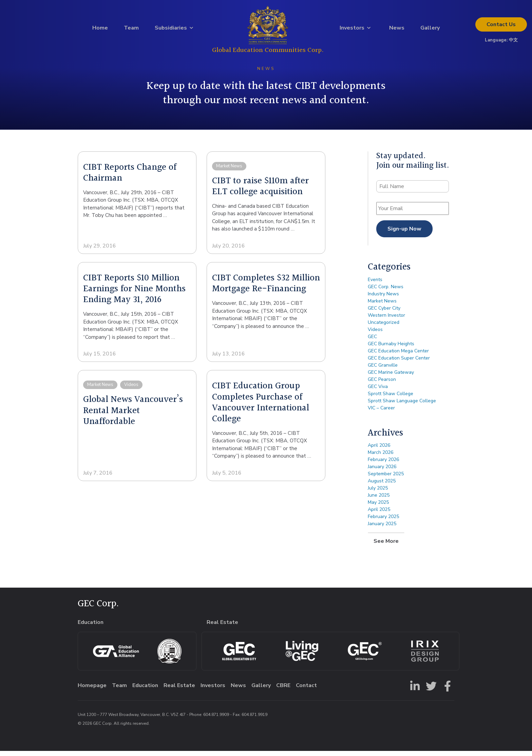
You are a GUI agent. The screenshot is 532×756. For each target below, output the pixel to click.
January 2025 (382, 529)
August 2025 (382, 486)
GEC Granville (383, 370)
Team (131, 30)
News (397, 30)
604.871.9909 (216, 720)
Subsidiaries (171, 30)
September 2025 (386, 479)
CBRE (283, 690)
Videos (375, 335)
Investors (352, 30)
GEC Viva (378, 392)
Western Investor (386, 320)
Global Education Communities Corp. (268, 52)
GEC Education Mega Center (398, 356)
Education (145, 690)
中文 (513, 42)
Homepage (92, 690)
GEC (372, 342)
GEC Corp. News (386, 292)
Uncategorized (384, 327)
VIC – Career (381, 413)
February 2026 (383, 465)
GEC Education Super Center (399, 363)
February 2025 (383, 522)
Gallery (430, 30)
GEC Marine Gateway (391, 377)
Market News (382, 306)
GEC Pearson (382, 384)
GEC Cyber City (384, 313)
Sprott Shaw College (391, 399)
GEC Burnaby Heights (391, 349)
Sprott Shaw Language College (402, 406)
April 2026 (379, 450)
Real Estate (179, 690)
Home (100, 30)
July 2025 (378, 493)
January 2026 (382, 472)
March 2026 (381, 457)
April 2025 (379, 514)
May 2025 (378, 507)
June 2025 (379, 500)
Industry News (383, 299)
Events (375, 285)
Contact (501, 27)
